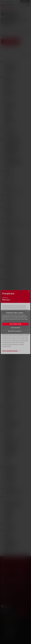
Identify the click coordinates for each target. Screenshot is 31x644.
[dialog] (15, 322)
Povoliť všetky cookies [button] (15, 324)
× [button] (28, 312)
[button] (15, 331)
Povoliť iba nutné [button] (16, 328)
